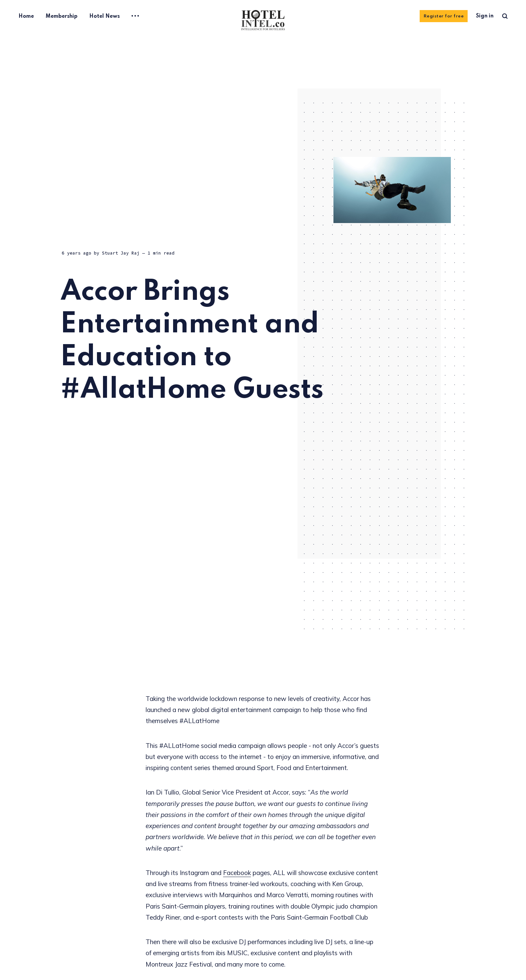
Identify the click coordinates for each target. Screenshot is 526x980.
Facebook (237, 873)
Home (26, 16)
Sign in (485, 16)
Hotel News (104, 16)
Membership (62, 16)
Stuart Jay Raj (121, 253)
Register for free (444, 16)
